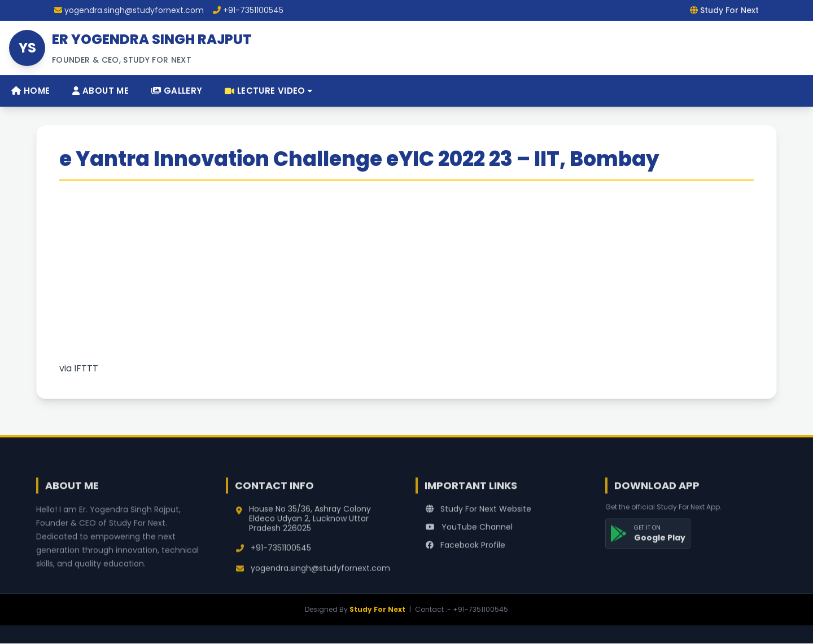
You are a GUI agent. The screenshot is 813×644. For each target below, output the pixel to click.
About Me (100, 91)
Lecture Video (268, 91)
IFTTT (86, 368)
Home (30, 91)
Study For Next (377, 609)
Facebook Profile (465, 551)
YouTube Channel (469, 533)
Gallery (177, 91)
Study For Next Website (478, 515)
